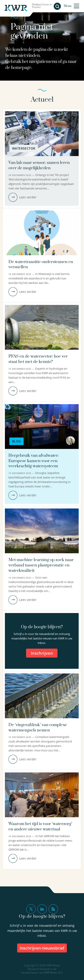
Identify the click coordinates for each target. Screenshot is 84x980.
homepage (21, 68)
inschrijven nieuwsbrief (42, 948)
